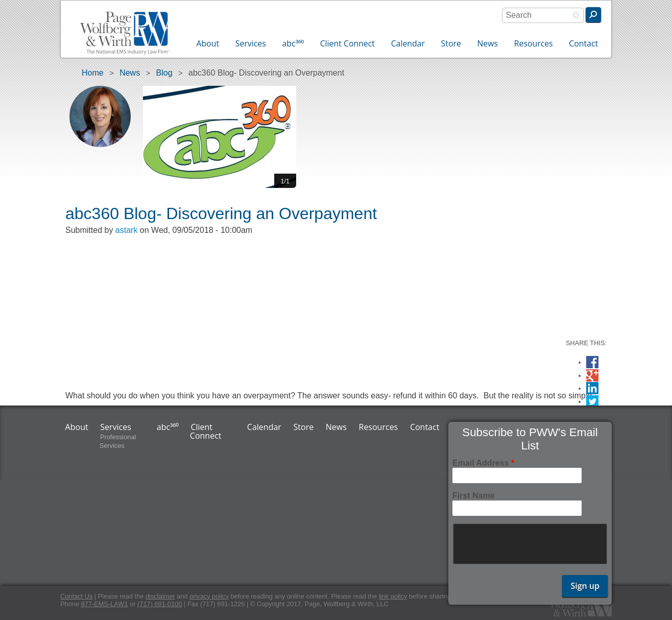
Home (93, 73)
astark (127, 230)
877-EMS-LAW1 (105, 604)
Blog (164, 73)
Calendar (408, 43)
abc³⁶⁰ (293, 43)
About (208, 43)
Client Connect (347, 43)
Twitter (592, 402)
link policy (393, 596)
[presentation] (531, 544)
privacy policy (209, 596)
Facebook (592, 362)
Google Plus (592, 377)
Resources (534, 43)
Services (251, 43)
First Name (474, 496)
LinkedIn (592, 388)
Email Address (483, 463)
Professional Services (118, 442)
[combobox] (543, 15)
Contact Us (76, 596)
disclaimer (160, 596)
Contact (583, 43)
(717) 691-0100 (160, 604)
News (487, 43)
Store (451, 43)
